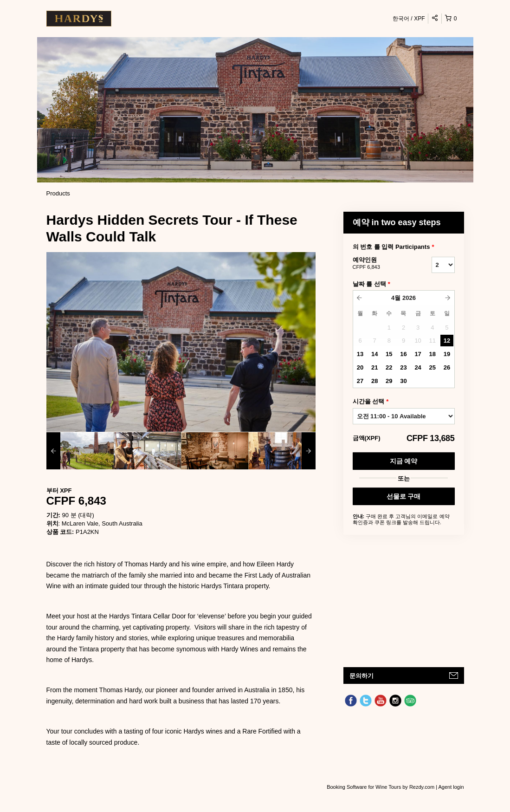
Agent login (451, 787)
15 (389, 354)
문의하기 (362, 676)
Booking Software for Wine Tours (365, 787)
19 (447, 354)
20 (360, 367)
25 (433, 367)
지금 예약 (404, 461)
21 (374, 367)
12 (447, 341)
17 (418, 354)
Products (58, 193)
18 (433, 354)
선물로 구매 (404, 496)
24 (418, 367)
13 (360, 354)
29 (389, 381)
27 (360, 381)
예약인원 (381, 264)
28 (374, 381)
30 (403, 381)
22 (389, 367)
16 (403, 354)
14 (374, 354)
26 (447, 367)
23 (403, 367)
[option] (80, 451)
